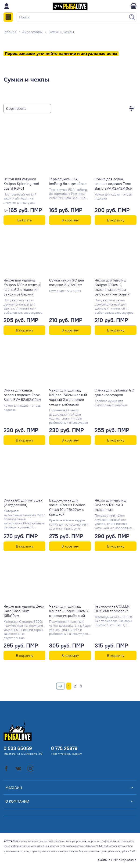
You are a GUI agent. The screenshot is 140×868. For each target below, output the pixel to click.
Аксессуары (32, 32)
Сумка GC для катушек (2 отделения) (23, 502)
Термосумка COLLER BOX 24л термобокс (112, 608)
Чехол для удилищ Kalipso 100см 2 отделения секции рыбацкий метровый (112, 287)
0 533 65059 (18, 748)
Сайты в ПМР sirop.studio (117, 860)
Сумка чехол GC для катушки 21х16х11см (66, 282)
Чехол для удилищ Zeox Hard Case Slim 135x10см (24, 611)
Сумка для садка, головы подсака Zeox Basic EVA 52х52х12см (22, 395)
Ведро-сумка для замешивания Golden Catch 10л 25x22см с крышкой (67, 507)
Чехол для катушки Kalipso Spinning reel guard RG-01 (21, 184)
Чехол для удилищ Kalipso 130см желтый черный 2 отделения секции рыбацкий (22, 287)
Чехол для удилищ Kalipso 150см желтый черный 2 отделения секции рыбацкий (68, 397)
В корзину (70, 220)
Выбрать (25, 220)
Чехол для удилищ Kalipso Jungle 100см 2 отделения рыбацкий (69, 611)
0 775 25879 (64, 748)
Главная (10, 32)
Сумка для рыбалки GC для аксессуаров (114, 392)
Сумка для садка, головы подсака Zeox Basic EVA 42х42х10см (114, 184)
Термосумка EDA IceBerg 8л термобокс (68, 181)
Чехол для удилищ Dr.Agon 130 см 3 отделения (110, 505)
